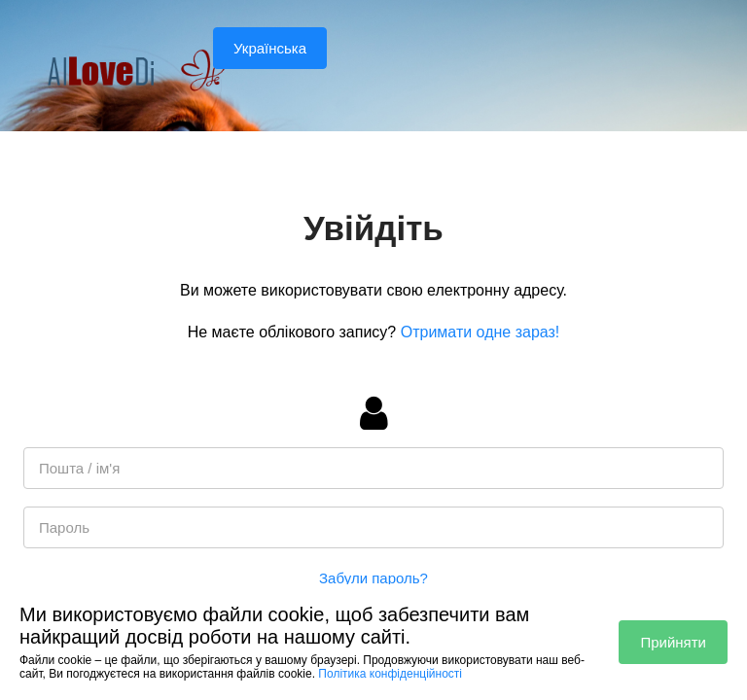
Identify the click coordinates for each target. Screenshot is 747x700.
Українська (270, 48)
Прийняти (673, 642)
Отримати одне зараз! (480, 332)
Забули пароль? (373, 578)
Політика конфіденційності (390, 674)
